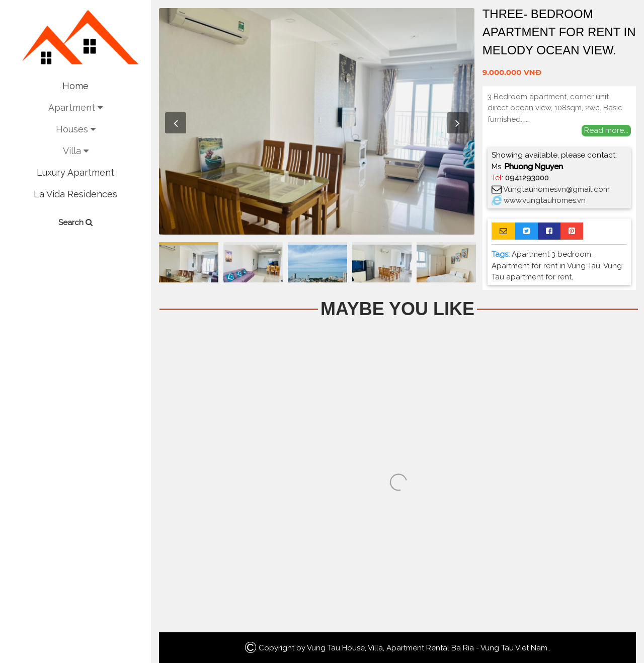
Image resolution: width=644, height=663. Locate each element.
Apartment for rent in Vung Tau (546, 266)
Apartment (75, 107)
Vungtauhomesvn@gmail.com (556, 189)
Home (75, 86)
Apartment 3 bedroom (551, 254)
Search (75, 223)
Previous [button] (176, 123)
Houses (76, 129)
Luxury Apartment (75, 172)
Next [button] (458, 123)
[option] (317, 121)
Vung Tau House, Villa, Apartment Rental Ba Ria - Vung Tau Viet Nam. (428, 648)
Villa (76, 151)
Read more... (606, 130)
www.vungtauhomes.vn (545, 200)
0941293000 (527, 178)
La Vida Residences (75, 194)
